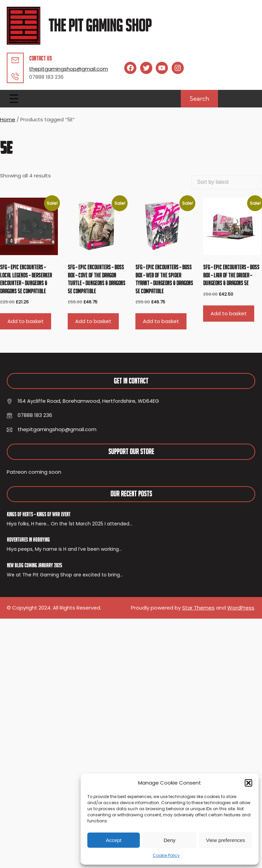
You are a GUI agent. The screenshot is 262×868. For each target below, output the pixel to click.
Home (8, 119)
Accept (114, 840)
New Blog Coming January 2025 (34, 565)
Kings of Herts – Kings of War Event (39, 514)
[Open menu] (14, 99)
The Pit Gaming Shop (100, 26)
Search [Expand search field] (199, 98)
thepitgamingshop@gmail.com (69, 69)
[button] (248, 783)
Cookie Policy (166, 855)
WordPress (241, 608)
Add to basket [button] (26, 321)
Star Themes (198, 608)
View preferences (226, 840)
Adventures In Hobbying (28, 540)
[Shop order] (227, 182)
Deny (169, 840)
